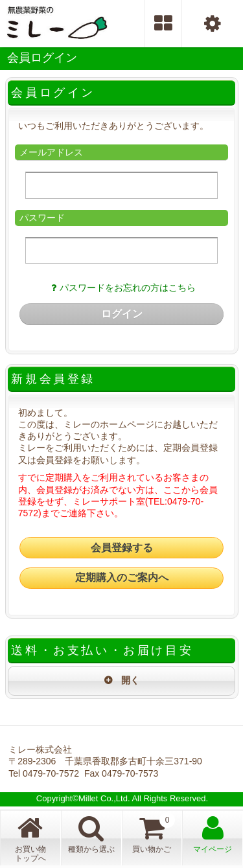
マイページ (213, 834)
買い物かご (154, 833)
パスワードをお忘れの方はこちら (122, 288)
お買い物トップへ (30, 839)
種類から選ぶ (91, 834)
